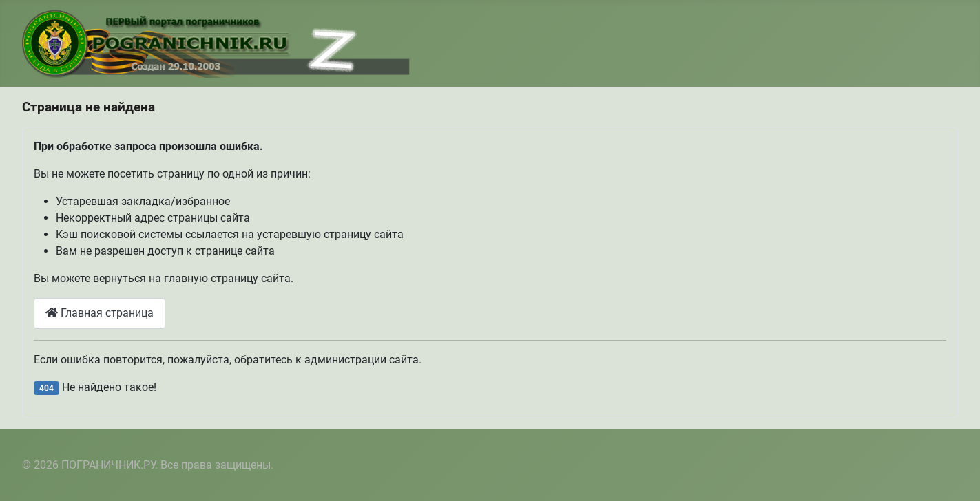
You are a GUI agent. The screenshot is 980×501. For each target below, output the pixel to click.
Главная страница (100, 313)
